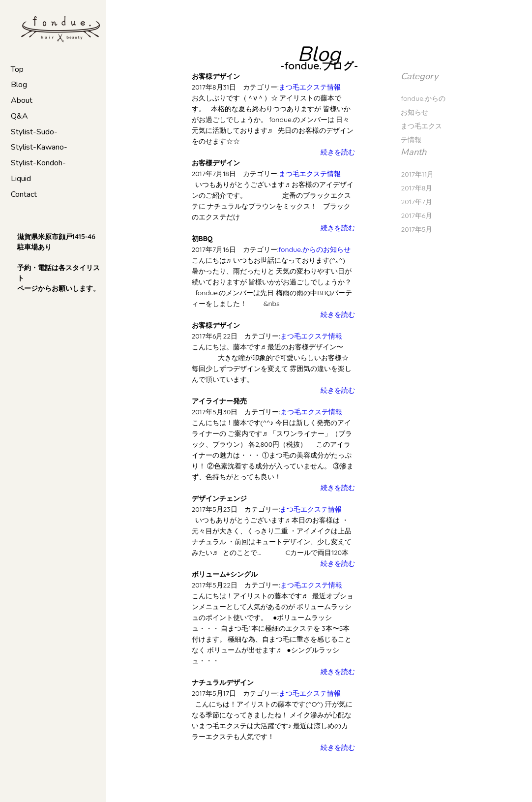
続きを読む (338, 152)
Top (17, 69)
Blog (19, 85)
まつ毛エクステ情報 (310, 87)
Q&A (19, 116)
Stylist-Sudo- (34, 132)
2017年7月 (416, 202)
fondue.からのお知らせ (314, 249)
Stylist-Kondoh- (38, 163)
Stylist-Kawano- (39, 147)
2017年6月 (416, 216)
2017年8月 (416, 188)
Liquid (21, 179)
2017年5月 (416, 229)
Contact (24, 194)
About (22, 100)
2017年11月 (417, 174)
